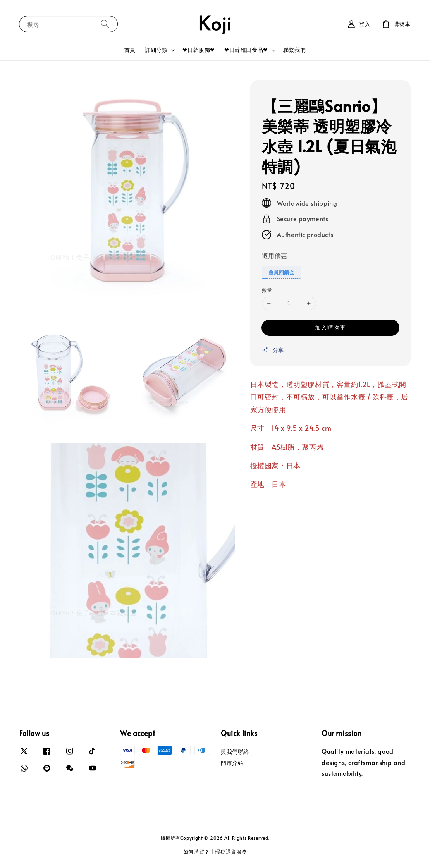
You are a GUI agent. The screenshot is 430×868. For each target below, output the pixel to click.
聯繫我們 (294, 50)
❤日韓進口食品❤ (246, 50)
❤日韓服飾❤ (199, 50)
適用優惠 (275, 255)
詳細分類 (156, 50)
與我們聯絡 (235, 752)
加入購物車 (330, 327)
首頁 (130, 50)
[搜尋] (105, 24)
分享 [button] (273, 350)
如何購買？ (197, 852)
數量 (267, 290)
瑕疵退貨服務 (231, 852)
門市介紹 (232, 763)
